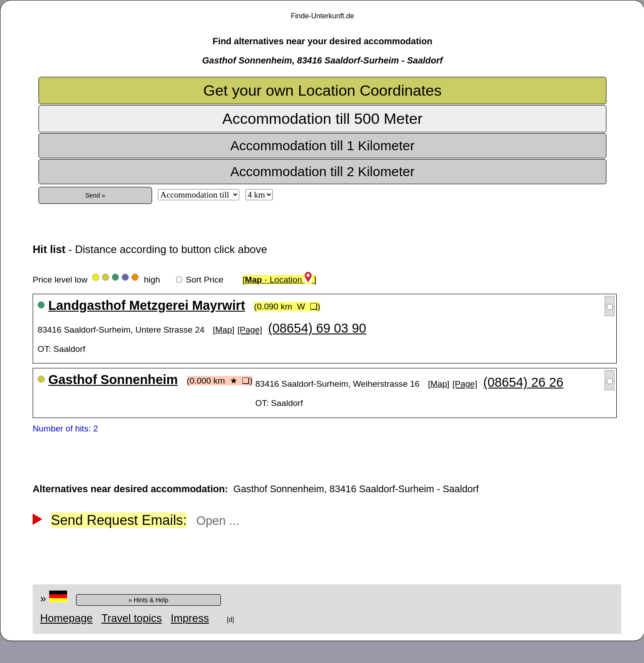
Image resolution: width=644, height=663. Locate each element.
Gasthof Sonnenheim (113, 380)
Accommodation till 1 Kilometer (322, 146)
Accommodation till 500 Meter (322, 118)
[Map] (224, 330)
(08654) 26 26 (523, 382)
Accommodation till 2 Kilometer (322, 171)
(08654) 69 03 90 (317, 328)
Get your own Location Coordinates (323, 90)
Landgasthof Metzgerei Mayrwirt (147, 305)
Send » (95, 195)
